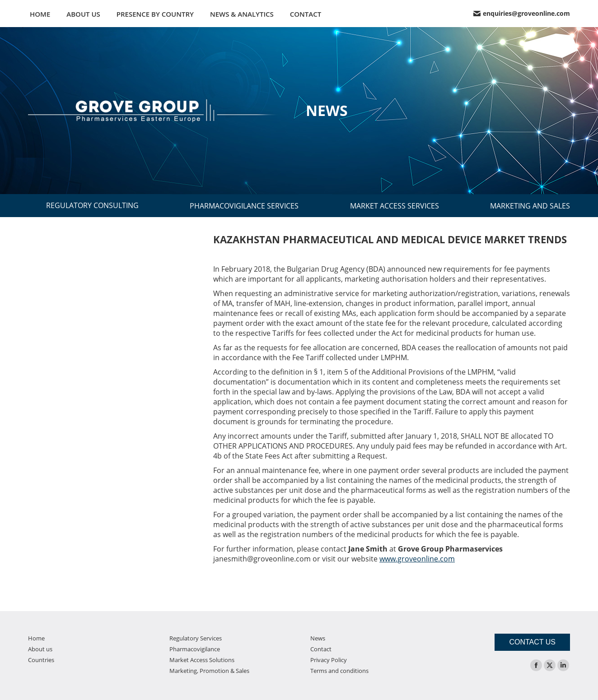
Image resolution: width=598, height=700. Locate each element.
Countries (41, 660)
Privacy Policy (329, 660)
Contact (321, 649)
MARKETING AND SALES (530, 206)
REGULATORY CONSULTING (92, 205)
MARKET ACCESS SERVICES (395, 206)
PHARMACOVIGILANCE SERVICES (244, 206)
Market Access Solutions (202, 660)
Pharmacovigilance (195, 649)
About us (40, 649)
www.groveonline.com (417, 559)
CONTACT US (532, 642)
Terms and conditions (339, 671)
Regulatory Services (196, 638)
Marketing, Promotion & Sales (209, 671)
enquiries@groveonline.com (522, 14)
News (318, 638)
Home (36, 638)
